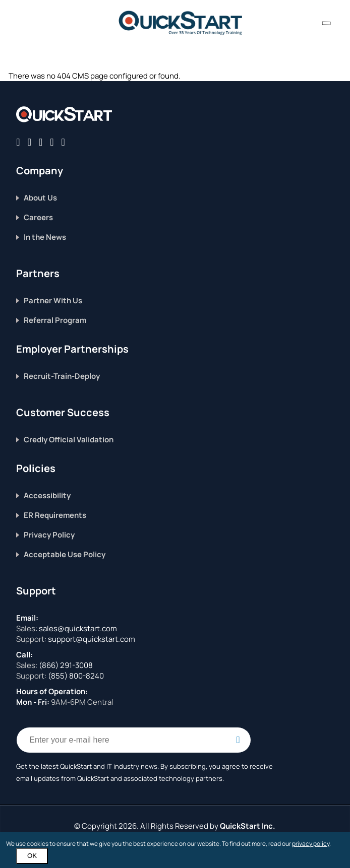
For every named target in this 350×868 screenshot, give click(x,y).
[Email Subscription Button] (238, 740)
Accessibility (47, 495)
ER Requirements (55, 515)
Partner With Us (53, 301)
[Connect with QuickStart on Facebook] (18, 142)
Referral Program (55, 320)
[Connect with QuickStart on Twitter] (30, 142)
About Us (40, 198)
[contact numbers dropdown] (326, 23)
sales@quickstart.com (77, 628)
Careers (38, 217)
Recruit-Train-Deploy (62, 376)
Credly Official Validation (69, 440)
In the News (45, 237)
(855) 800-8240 (76, 676)
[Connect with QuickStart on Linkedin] (41, 142)
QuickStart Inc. (248, 826)
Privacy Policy (49, 535)
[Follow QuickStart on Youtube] (63, 142)
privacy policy (311, 844)
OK (32, 856)
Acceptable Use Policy (65, 554)
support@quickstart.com (91, 639)
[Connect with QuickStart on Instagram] (52, 142)
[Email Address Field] (134, 740)
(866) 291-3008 (66, 665)
